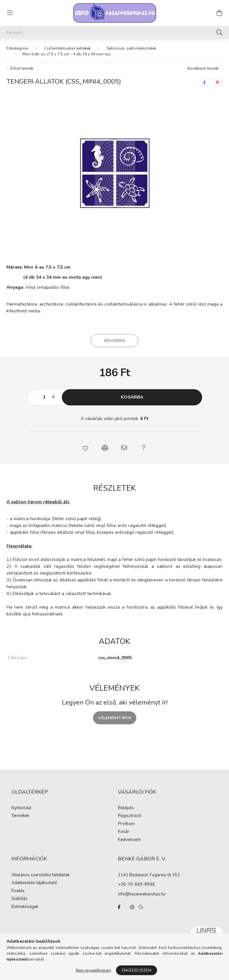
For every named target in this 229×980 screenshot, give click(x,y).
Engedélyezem (137, 970)
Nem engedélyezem (93, 970)
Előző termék (22, 68)
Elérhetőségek (25, 907)
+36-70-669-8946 (136, 884)
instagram (132, 907)
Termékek (20, 816)
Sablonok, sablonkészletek (131, 48)
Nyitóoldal (21, 808)
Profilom (126, 824)
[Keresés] (115, 32)
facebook (119, 907)
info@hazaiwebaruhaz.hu (142, 894)
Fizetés (18, 891)
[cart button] (219, 13)
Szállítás (19, 899)
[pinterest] (218, 83)
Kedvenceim (129, 840)
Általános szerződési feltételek (40, 875)
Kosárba (132, 397)
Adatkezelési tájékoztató (34, 883)
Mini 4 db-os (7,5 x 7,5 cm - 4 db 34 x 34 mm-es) (66, 54)
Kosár (124, 832)
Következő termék (203, 68)
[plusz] (53, 397)
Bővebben (115, 341)
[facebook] (204, 83)
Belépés (126, 808)
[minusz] (36, 397)
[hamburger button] (10, 13)
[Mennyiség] (45, 397)
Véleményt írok (115, 718)
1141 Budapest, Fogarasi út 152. (149, 875)
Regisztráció (130, 816)
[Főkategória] (17, 48)
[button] (86, 448)
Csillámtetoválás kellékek (67, 48)
